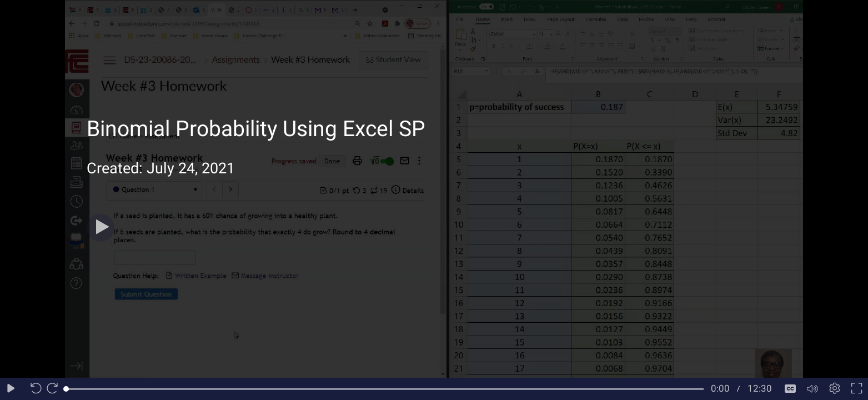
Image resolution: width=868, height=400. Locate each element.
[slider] (385, 389)
